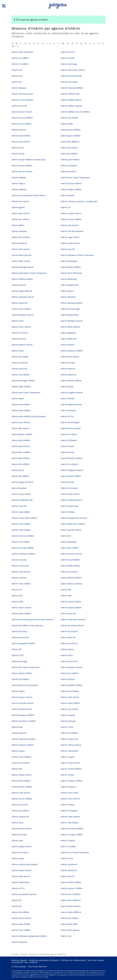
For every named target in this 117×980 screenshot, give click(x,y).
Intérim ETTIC (18, 655)
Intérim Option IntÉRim (71, 381)
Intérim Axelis (18, 399)
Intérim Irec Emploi (69, 118)
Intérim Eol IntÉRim (20, 679)
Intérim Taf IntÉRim (69, 733)
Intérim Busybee (19, 488)
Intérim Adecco (18, 183)
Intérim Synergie (68, 721)
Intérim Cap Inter (19, 506)
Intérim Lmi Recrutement (72, 231)
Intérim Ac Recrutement (22, 100)
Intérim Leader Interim (71, 213)
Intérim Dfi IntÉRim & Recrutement (27, 625)
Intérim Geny (17, 823)
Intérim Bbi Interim (20, 428)
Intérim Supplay (68, 715)
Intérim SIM (66, 590)
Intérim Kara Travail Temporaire (75, 177)
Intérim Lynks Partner (70, 243)
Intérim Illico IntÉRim (21, 930)
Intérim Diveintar (19, 631)
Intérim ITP (17, 906)
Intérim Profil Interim (70, 494)
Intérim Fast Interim (21, 763)
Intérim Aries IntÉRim (21, 309)
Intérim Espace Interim (22, 697)
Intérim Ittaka (67, 124)
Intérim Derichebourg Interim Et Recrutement (32, 620)
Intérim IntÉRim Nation (71, 100)
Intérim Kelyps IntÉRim (71, 189)
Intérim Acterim (19, 130)
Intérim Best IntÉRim (21, 440)
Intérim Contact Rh (20, 566)
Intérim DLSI (17, 596)
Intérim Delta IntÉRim (21, 614)
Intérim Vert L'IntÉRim (70, 894)
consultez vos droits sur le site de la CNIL (34, 977)
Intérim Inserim (68, 52)
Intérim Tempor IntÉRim (71, 781)
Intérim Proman (68, 512)
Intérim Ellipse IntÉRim (22, 673)
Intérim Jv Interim (68, 172)
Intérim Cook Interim (21, 572)
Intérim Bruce (18, 470)
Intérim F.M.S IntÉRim (21, 757)
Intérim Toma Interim (70, 817)
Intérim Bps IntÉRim (21, 458)
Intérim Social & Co (69, 643)
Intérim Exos (17, 727)
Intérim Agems (18, 207)
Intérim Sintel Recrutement (73, 620)
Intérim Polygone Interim (72, 470)
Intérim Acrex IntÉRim (21, 124)
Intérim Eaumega (19, 661)
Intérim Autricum (19, 369)
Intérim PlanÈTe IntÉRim (72, 458)
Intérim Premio (67, 482)
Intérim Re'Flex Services (71, 554)
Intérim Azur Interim (21, 422)
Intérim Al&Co (18, 225)
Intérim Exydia (18, 751)
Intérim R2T (66, 536)
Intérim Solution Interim (71, 667)
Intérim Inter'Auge (69, 64)
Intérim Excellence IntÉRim (24, 721)
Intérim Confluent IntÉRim (23, 554)
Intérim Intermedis (69, 82)
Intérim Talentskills (69, 751)
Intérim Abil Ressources (22, 94)
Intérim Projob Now (69, 506)
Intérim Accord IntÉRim (22, 118)
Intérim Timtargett (69, 811)
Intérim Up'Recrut (69, 870)
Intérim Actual (18, 154)
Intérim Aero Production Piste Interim (29, 195)
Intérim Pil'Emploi (69, 440)
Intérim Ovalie (67, 387)
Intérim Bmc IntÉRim (21, 452)
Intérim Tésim (67, 858)
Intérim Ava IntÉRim (21, 375)
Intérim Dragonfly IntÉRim (23, 643)
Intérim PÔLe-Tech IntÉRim (73, 524)
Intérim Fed (17, 769)
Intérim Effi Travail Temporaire (26, 667)
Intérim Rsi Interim (69, 572)
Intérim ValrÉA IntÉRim (71, 882)
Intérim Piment (67, 446)
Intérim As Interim (20, 333)
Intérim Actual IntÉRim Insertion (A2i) (28, 160)
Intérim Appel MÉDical (22, 291)
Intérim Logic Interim (70, 237)
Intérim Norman (68, 363)
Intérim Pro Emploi (69, 488)
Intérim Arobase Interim (23, 315)
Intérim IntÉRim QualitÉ (71, 106)
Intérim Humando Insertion (24, 894)
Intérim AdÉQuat (19, 189)
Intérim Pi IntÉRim (69, 434)
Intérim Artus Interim (21, 327)
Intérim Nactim (67, 345)
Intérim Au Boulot (20, 363)
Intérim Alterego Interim (23, 267)
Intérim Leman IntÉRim (71, 219)
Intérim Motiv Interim (70, 327)
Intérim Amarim (19, 285)
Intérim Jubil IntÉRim (70, 160)
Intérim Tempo (67, 775)
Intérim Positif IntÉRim (71, 476)
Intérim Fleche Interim (22, 775)
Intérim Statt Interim (70, 697)
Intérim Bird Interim (21, 446)
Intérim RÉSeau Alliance (71, 584)
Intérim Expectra (19, 733)
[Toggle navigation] (59, 20)
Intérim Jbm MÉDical (70, 142)
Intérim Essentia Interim (23, 703)
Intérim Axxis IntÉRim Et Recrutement (29, 416)
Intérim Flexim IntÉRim (22, 787)
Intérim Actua (18, 148)
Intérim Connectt (19, 560)
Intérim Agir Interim (21, 213)
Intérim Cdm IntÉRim (21, 524)
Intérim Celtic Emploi (21, 530)
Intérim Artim (18, 321)
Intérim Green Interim (22, 870)
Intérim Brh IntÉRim (21, 464)
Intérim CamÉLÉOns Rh (22, 500)
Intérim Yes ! (66, 936)
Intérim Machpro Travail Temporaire (77, 255)
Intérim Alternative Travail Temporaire (29, 273)
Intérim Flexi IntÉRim (21, 781)
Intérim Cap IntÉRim (21, 512)
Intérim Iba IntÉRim (20, 912)
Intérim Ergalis (18, 691)
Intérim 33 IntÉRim (20, 64)
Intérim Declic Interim (21, 608)
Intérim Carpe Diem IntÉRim (24, 518)
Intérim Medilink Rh (70, 285)
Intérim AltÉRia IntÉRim (22, 279)
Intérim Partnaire (68, 410)
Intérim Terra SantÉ (69, 793)
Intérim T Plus (67, 727)
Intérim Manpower (69, 261)
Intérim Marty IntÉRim (71, 267)
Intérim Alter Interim (21, 261)
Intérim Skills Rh (68, 637)
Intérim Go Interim (20, 852)
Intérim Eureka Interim (22, 709)
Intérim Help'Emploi (21, 882)
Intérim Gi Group (19, 835)
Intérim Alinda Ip (19, 243)
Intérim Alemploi (19, 231)
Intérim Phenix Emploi (71, 428)
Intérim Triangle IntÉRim (72, 835)
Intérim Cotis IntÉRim (21, 584)
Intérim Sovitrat (68, 679)
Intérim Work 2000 (69, 924)
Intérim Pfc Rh (67, 416)
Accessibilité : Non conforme (25, 962)
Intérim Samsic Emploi (71, 602)
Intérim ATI (17, 82)
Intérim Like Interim (70, 225)
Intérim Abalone (19, 88)
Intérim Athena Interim (22, 345)
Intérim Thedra (67, 805)
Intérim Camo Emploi (21, 494)
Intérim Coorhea (19, 578)
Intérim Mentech (68, 297)
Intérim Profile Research (71, 500)
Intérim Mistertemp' (70, 315)
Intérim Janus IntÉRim (70, 130)
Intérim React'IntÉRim (70, 560)
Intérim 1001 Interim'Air (22, 52)
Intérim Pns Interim (69, 464)
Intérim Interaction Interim (73, 70)
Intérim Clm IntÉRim (21, 542)
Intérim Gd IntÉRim (20, 811)
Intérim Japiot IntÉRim (71, 136)
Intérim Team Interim (70, 763)
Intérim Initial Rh (19, 942)
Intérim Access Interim (22, 112)
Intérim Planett (67, 452)
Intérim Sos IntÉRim (70, 673)
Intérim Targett (67, 757)
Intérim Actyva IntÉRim (22, 166)
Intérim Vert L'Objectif (71, 900)
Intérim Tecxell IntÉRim (71, 769)
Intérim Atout (18, 351)
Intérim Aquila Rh (20, 303)
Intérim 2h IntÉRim (20, 58)
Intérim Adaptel (19, 177)
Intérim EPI (17, 649)
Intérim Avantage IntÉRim (23, 381)
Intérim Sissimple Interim (72, 625)
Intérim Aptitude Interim (23, 297)
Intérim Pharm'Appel (70, 422)
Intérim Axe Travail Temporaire (26, 393)
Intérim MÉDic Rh (68, 339)
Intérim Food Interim (21, 793)
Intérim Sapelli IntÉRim (71, 608)
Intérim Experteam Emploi (23, 739)
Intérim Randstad (68, 542)
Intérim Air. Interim (20, 219)
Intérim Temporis (68, 787)
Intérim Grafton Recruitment (25, 864)
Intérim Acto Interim (21, 142)
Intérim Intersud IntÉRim (72, 88)
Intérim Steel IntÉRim (70, 703)
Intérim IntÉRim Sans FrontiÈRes (75, 112)
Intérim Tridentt (68, 841)
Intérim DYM (17, 602)
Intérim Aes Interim (20, 201)
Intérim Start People (70, 691)
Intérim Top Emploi (69, 823)
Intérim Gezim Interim (22, 829)
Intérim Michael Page (70, 309)
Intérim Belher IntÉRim (22, 434)
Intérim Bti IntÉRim (20, 476)
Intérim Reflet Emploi (70, 566)
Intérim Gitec (17, 841)
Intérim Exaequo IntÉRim (23, 715)
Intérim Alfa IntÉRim (21, 237)
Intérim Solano (67, 649)
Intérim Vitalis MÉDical (71, 912)
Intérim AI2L (17, 76)
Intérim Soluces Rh (69, 661)
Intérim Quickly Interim (71, 530)
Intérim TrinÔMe (68, 846)
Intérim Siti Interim (69, 631)
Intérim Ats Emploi (20, 357)
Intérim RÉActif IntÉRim (71, 578)
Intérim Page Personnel (71, 404)
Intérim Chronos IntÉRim (23, 536)
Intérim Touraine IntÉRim (72, 829)
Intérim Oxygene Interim (72, 393)
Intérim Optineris (68, 375)
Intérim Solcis (67, 655)
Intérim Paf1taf (67, 399)
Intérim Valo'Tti (67, 876)
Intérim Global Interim (22, 846)
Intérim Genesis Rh (20, 817)
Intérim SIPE (66, 596)
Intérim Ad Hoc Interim (22, 172)
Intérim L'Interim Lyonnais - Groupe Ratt (79, 201)
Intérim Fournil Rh (20, 805)
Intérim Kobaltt (67, 195)
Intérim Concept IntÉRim (23, 548)
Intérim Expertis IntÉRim (23, 745)
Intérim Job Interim (69, 148)
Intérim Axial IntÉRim (21, 410)
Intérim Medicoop (69, 279)
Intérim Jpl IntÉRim (69, 154)
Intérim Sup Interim (70, 709)
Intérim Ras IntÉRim (70, 548)
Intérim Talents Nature (71, 745)
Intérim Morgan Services (72, 321)
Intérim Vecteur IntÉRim (71, 888)
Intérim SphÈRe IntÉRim (71, 685)
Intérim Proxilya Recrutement (74, 518)
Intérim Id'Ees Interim (21, 918)
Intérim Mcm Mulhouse (71, 273)
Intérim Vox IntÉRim (70, 918)
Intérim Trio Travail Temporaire (75, 852)
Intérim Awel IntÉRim (21, 387)
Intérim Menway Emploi (71, 303)
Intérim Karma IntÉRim (71, 183)
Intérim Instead (68, 58)
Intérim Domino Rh (20, 637)
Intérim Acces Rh (19, 106)
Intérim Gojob (18, 858)
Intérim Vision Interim (70, 906)
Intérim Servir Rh (68, 614)
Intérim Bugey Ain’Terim (23, 482)
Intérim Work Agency (70, 930)
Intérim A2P (17, 70)
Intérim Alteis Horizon (21, 255)
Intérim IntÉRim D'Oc (70, 94)
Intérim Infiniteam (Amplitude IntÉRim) (29, 936)
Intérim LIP (65, 207)
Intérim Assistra (19, 339)
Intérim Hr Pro (18, 888)
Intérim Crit (17, 590)
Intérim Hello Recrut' (21, 876)
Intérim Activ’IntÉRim (21, 136)
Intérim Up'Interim (69, 864)
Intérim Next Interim (70, 357)
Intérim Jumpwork (69, 166)
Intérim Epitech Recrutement (25, 685)
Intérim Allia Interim (21, 249)
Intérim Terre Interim (70, 799)
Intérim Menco (67, 291)
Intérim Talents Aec (69, 739)
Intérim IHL (17, 900)
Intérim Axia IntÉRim (21, 404)
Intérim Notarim (68, 369)
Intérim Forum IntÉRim (22, 799)
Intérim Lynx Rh (68, 249)
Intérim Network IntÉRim (72, 351)
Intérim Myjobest (68, 333)
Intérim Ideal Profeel (21, 924)
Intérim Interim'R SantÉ (71, 76)
